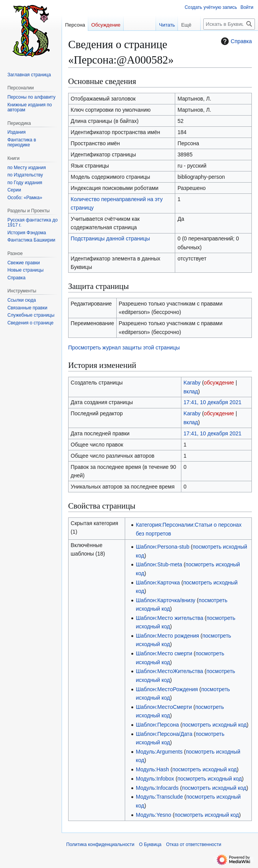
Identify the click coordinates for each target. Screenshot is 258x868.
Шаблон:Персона (157, 725)
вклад (191, 391)
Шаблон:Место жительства (170, 618)
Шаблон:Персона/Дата (164, 734)
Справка (235, 41)
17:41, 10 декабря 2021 (212, 402)
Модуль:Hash (152, 769)
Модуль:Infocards (157, 788)
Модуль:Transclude (159, 797)
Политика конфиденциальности (100, 844)
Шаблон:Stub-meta (159, 564)
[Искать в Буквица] (229, 24)
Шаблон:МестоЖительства (170, 671)
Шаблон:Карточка (158, 583)
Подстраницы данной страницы (111, 238)
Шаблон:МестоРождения (167, 689)
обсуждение (219, 383)
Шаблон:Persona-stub (163, 547)
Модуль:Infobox (155, 779)
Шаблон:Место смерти (164, 653)
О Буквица (150, 844)
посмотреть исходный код (214, 725)
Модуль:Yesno (154, 815)
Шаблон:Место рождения (168, 636)
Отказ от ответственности (193, 844)
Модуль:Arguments (159, 752)
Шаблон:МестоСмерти (164, 707)
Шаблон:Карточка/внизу (166, 600)
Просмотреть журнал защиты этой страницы (124, 348)
